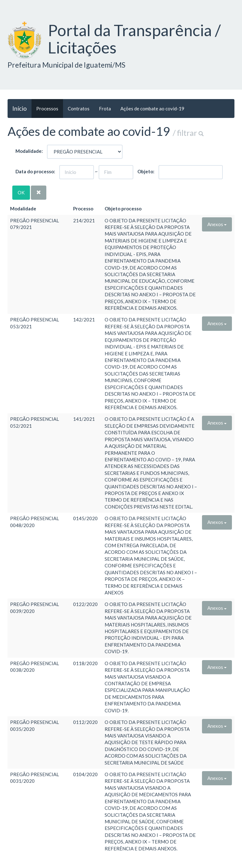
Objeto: (146, 171)
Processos (47, 108)
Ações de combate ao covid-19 (152, 108)
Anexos (217, 224)
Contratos (79, 108)
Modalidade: (29, 151)
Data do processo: (35, 171)
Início (20, 108)
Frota (105, 108)
